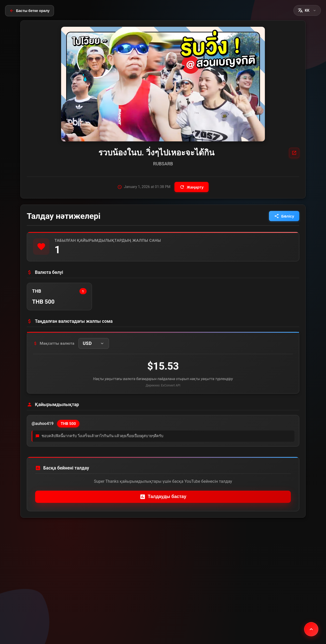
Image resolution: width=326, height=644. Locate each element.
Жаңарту (192, 187)
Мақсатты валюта (54, 343)
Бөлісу (284, 216)
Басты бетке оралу (30, 11)
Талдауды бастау (163, 497)
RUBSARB (163, 164)
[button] (307, 10)
